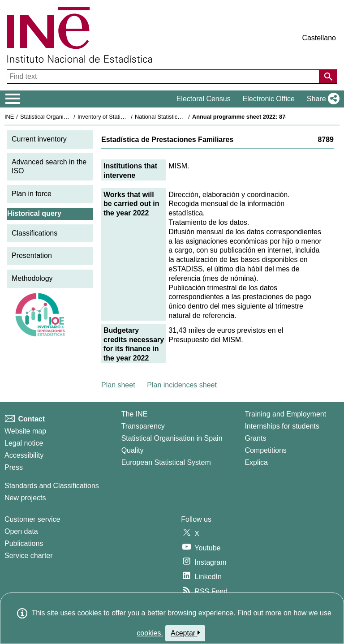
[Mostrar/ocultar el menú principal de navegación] (13, 99)
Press (14, 467)
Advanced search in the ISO (49, 167)
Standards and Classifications (52, 486)
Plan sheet (118, 385)
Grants (255, 438)
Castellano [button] (319, 38)
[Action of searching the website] (328, 77)
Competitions (265, 450)
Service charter (29, 556)
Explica (256, 462)
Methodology (32, 278)
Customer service (32, 519)
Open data (21, 531)
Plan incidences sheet (182, 385)
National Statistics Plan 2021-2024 (179, 117)
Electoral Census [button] (204, 99)
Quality (133, 450)
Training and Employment (285, 414)
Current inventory (39, 139)
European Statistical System (166, 462)
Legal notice (24, 443)
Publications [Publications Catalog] (24, 543)
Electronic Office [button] (269, 99)
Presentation (32, 255)
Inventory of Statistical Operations (120, 117)
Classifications (34, 233)
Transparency (143, 426)
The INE (135, 414)
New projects (25, 498)
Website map (25, 431)
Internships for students (282, 426)
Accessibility (24, 455)
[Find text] (164, 77)
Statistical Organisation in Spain (61, 117)
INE (9, 117)
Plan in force (32, 194)
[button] (321, 99)
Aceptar (185, 633)
